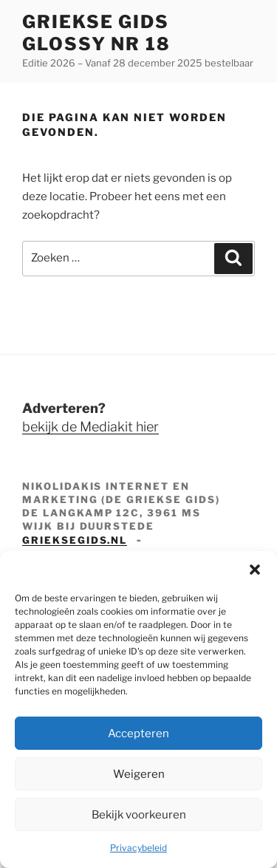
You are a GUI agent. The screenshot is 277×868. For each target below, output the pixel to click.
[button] (255, 570)
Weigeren (139, 774)
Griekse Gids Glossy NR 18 (96, 33)
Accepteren (138, 734)
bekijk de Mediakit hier (90, 427)
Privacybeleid (138, 848)
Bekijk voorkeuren (139, 815)
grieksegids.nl (75, 540)
